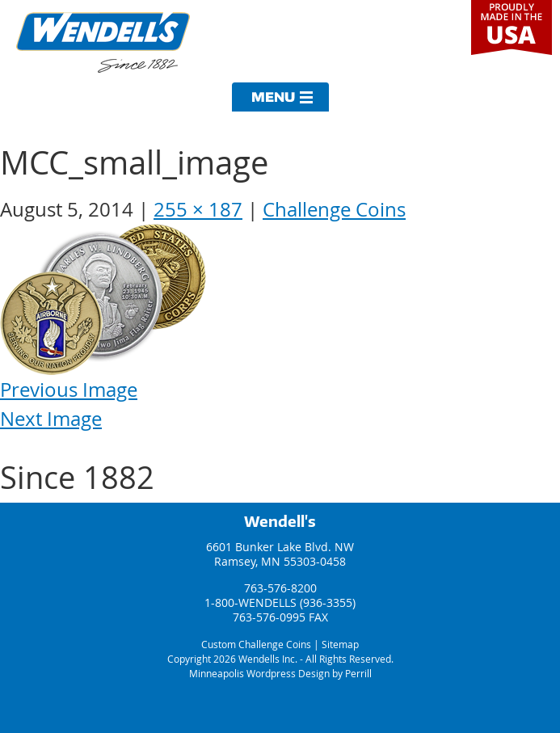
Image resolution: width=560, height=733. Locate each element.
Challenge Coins (334, 209)
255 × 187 (198, 209)
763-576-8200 (280, 588)
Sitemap (340, 644)
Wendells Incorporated (103, 42)
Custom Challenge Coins (256, 644)
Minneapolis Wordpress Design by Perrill (280, 673)
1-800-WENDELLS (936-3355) (280, 602)
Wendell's (280, 521)
